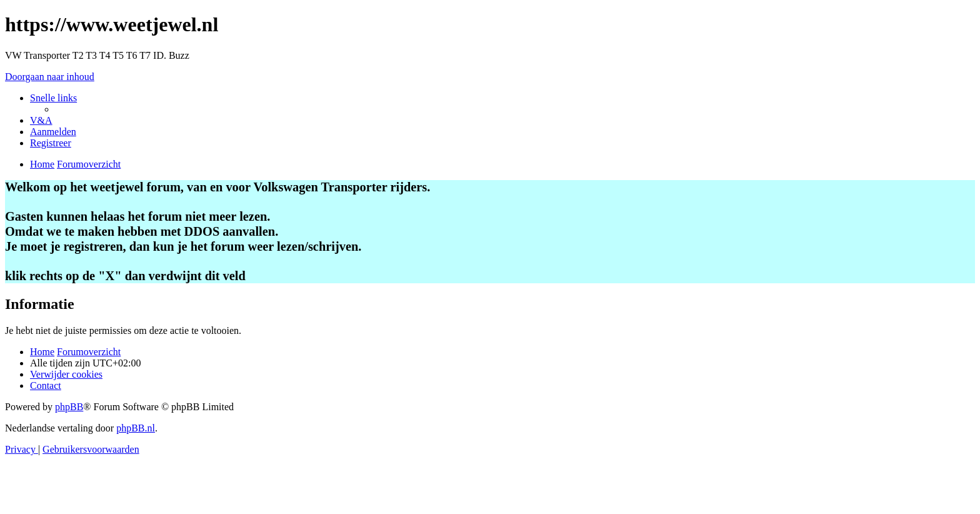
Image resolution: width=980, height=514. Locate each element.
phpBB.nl (136, 428)
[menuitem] (41, 120)
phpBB (69, 407)
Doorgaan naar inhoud (50, 77)
